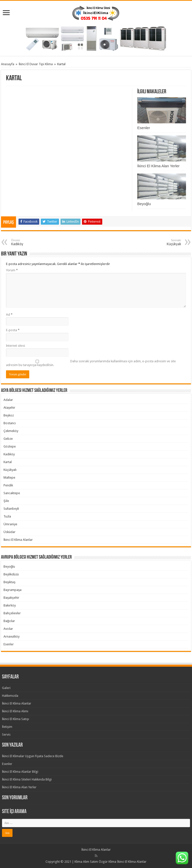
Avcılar (8, 629)
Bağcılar (9, 621)
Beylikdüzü (11, 574)
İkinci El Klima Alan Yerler (158, 166)
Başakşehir (11, 598)
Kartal (8, 462)
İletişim (7, 727)
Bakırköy (10, 605)
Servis (6, 734)
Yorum (12, 270)
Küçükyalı (10, 470)
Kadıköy (9, 454)
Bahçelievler (12, 613)
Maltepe (9, 478)
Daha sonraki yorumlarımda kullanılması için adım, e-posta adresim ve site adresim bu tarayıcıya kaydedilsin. (91, 363)
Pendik (8, 485)
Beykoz (9, 415)
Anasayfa (8, 64)
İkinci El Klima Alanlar (18, 540)
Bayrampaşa (13, 590)
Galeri (6, 688)
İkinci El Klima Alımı (15, 711)
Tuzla (7, 516)
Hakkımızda (10, 696)
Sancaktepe (12, 493)
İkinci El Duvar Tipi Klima (36, 64)
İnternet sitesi (16, 346)
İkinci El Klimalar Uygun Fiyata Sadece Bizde (33, 756)
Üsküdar (9, 532)
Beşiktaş (9, 582)
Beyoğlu (144, 204)
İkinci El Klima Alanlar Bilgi (20, 772)
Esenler (144, 128)
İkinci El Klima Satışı (15, 719)
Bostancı (10, 423)
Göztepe (10, 446)
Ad (9, 315)
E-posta (13, 330)
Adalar (8, 400)
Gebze (8, 439)
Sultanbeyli (11, 509)
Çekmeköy (11, 431)
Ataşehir (9, 408)
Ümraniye (10, 524)
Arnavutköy (11, 636)
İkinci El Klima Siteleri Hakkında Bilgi (27, 779)
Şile (6, 501)
